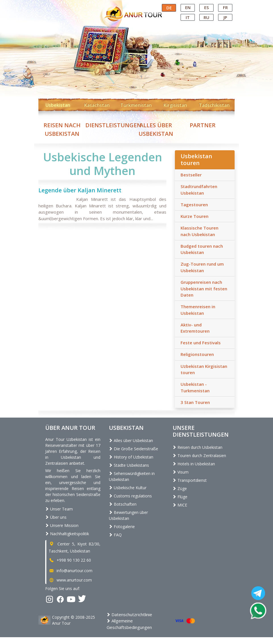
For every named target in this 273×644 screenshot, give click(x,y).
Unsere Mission (62, 525)
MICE (180, 505)
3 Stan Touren (195, 402)
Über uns (56, 517)
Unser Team (59, 509)
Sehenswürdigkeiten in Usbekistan (132, 476)
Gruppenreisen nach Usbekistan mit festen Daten (204, 288)
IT (188, 17)
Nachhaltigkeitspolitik (67, 534)
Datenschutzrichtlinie (129, 614)
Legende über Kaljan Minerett (80, 190)
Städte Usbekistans (129, 465)
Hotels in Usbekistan (194, 464)
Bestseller (191, 175)
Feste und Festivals (201, 343)
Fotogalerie (122, 527)
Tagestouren (194, 205)
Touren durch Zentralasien (199, 456)
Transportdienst (190, 480)
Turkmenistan (136, 105)
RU (206, 17)
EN (188, 7)
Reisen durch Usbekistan (197, 447)
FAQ (115, 535)
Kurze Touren (195, 216)
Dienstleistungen (113, 125)
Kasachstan (97, 105)
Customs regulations (130, 496)
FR (225, 7)
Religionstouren (197, 354)
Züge (180, 488)
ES (206, 7)
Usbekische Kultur (128, 488)
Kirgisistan (175, 105)
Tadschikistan (214, 105)
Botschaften (123, 504)
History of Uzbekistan (131, 457)
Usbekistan (58, 105)
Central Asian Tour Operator (136, 5)
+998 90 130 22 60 (70, 560)
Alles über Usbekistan (131, 440)
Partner (203, 125)
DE (169, 8)
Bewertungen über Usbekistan (128, 515)
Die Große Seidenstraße (134, 449)
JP (225, 17)
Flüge (180, 497)
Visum (181, 472)
